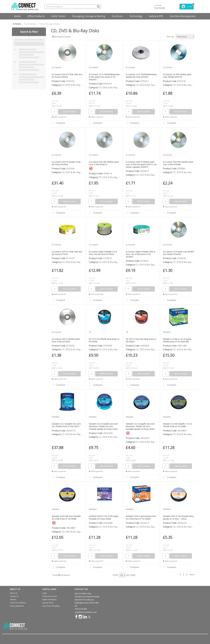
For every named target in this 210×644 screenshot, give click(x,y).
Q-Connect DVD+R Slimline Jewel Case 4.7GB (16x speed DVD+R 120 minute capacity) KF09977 (141, 164)
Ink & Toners (58, 16)
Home (17, 16)
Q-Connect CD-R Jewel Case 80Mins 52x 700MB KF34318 (178, 253)
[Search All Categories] (73, 7)
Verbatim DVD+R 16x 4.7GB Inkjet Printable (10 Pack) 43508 (104, 517)
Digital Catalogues (49, 599)
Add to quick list (59, 117)
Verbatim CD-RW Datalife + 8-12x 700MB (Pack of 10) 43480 (177, 425)
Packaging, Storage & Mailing (89, 16)
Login (44, 593)
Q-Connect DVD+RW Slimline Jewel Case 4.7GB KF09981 (178, 163)
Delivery (13, 599)
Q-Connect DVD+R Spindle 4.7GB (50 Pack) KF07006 (66, 163)
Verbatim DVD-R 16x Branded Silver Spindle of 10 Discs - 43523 (178, 517)
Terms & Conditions (18, 603)
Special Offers (48, 603)
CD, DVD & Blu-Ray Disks (74, 85)
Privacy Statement (17, 606)
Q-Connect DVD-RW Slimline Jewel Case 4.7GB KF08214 (104, 163)
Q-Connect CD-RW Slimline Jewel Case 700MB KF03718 (177, 76)
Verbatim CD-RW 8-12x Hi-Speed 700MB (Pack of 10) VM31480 (177, 340)
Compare (58, 123)
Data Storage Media (50, 24)
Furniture (117, 16)
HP (90, 332)
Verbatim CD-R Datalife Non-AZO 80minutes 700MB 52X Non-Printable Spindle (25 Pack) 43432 (103, 426)
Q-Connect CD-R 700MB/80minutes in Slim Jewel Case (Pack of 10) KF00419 (104, 77)
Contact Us (14, 596)
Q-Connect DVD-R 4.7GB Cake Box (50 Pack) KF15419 (67, 253)
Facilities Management (183, 16)
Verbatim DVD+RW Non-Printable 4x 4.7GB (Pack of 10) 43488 (66, 517)
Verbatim (167, 332)
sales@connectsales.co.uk (86, 612)
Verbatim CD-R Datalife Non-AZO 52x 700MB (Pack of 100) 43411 (66, 425)
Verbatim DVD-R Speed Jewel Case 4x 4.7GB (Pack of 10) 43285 (141, 517)
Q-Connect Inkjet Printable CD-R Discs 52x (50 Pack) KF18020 (103, 253)
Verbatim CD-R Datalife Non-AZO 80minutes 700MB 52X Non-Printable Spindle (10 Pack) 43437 (140, 426)
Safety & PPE (156, 16)
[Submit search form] (98, 6)
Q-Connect (56, 67)
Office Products (36, 16)
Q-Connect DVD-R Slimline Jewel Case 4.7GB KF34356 (66, 340)
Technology (136, 16)
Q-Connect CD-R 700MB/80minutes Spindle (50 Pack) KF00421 (141, 76)
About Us (14, 593)
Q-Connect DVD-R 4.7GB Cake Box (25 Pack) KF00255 (67, 76)
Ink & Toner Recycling (51, 606)
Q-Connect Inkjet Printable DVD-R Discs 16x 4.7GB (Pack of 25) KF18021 (140, 254)
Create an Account (50, 596)
